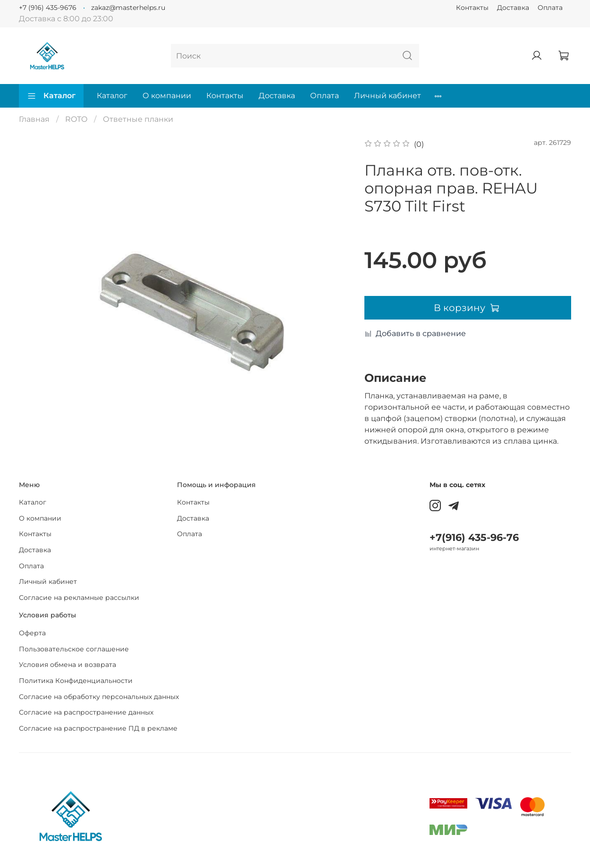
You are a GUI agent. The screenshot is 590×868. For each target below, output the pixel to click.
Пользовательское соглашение (74, 649)
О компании (167, 96)
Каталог (51, 96)
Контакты (472, 8)
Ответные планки (138, 119)
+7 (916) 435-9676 (48, 8)
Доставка (513, 8)
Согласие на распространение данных (86, 712)
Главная (34, 119)
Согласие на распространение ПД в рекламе (98, 728)
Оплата (550, 8)
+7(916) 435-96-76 (474, 537)
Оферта (32, 633)
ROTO (76, 119)
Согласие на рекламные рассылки (79, 598)
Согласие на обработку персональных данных (99, 697)
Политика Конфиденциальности (76, 681)
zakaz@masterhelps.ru (128, 8)
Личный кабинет (388, 96)
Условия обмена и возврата (67, 665)
